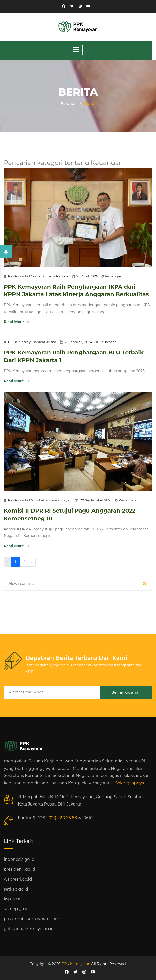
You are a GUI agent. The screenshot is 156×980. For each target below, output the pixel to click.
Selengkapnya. (130, 783)
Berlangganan (126, 692)
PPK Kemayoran (76, 964)
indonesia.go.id (19, 859)
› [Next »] (32, 562)
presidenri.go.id (19, 869)
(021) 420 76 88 (62, 818)
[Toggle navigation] (76, 50)
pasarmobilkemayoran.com (32, 919)
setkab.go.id (16, 889)
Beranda (69, 104)
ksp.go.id (13, 899)
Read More (17, 322)
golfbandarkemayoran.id (29, 929)
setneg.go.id (16, 909)
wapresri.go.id (18, 879)
